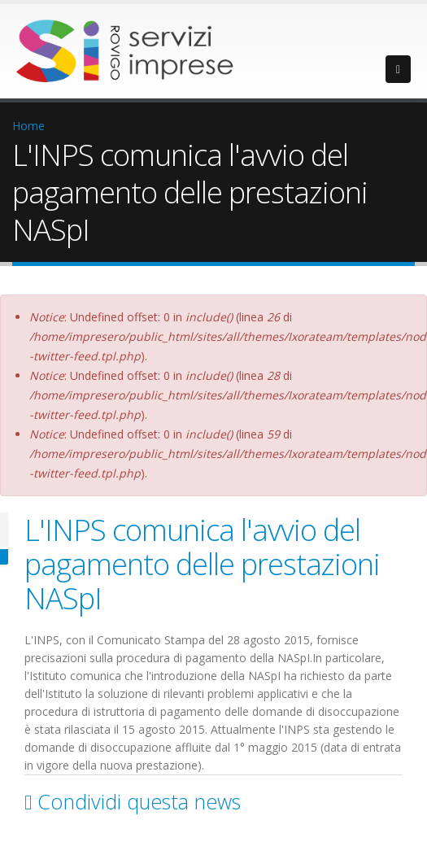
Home (28, 126)
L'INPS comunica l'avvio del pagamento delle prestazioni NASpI (202, 564)
